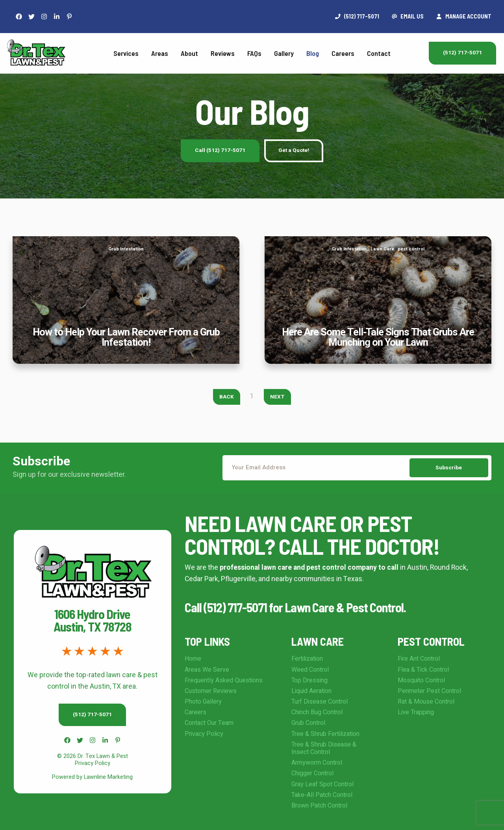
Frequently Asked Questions (224, 680)
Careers (343, 53)
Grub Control (308, 723)
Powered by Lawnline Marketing (92, 777)
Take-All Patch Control (322, 795)
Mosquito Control (421, 680)
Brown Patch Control (319, 806)
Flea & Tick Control (423, 670)
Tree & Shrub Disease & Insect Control (324, 748)
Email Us (408, 16)
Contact (379, 53)
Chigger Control (312, 773)
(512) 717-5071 (462, 53)
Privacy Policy (204, 734)
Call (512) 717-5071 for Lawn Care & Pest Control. (295, 607)
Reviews (223, 53)
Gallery (284, 53)
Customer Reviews (211, 691)
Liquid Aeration (311, 691)
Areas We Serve (207, 670)
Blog (313, 53)
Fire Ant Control (419, 659)
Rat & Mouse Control (426, 702)
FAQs (254, 53)
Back (227, 397)
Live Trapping (416, 712)
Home (193, 659)
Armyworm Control (317, 763)
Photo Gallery (203, 702)
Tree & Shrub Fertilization (325, 734)
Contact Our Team (209, 723)
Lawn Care (382, 249)
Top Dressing (309, 680)
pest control (411, 249)
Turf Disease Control (320, 702)
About (189, 53)
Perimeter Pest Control (429, 691)
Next (277, 397)
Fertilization (307, 659)
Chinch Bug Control (317, 712)
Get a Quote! (294, 150)
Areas (160, 53)
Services (126, 53)
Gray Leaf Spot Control (322, 784)
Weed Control (310, 670)
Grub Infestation (126, 249)
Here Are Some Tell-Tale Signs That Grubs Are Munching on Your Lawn (378, 242)
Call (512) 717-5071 (220, 150)
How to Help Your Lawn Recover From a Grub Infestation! (126, 242)
